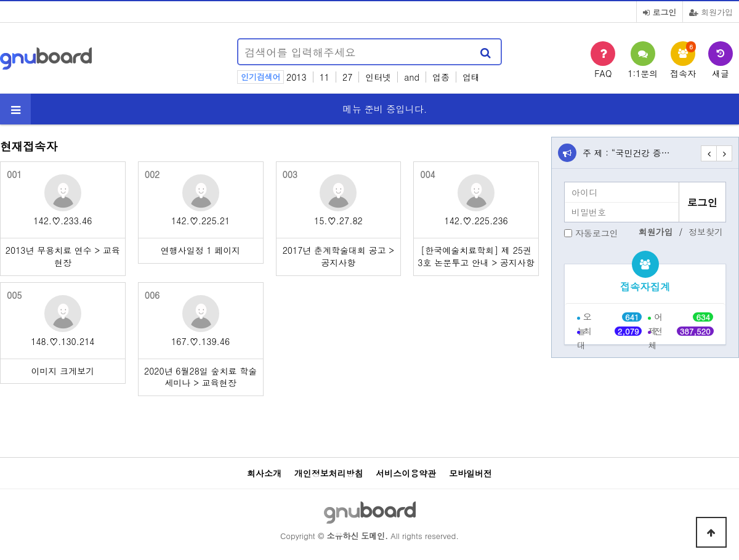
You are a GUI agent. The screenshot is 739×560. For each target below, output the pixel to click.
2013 (297, 77)
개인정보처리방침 (329, 473)
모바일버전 (470, 473)
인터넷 (378, 77)
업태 (471, 77)
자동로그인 (597, 233)
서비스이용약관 (406, 473)
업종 (441, 77)
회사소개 (264, 473)
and (412, 77)
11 (325, 77)
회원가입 (711, 12)
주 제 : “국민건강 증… (626, 153)
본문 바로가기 (0, 0)
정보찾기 (706, 232)
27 (347, 77)
